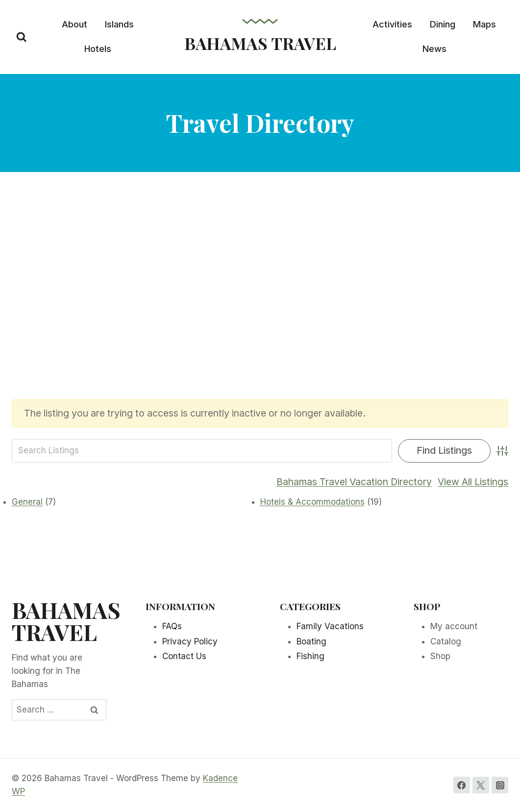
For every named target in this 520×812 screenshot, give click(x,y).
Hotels (98, 49)
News (434, 49)
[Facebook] (462, 785)
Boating (311, 641)
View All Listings (473, 482)
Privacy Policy (190, 641)
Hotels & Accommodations (312, 502)
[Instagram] (500, 785)
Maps (484, 24)
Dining (443, 24)
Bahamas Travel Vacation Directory (354, 482)
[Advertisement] (260, 280)
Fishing (310, 656)
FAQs (172, 626)
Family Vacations (330, 626)
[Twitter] (481, 785)
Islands (119, 24)
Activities (392, 24)
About (74, 24)
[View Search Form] (22, 37)
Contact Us (184, 656)
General (27, 502)
